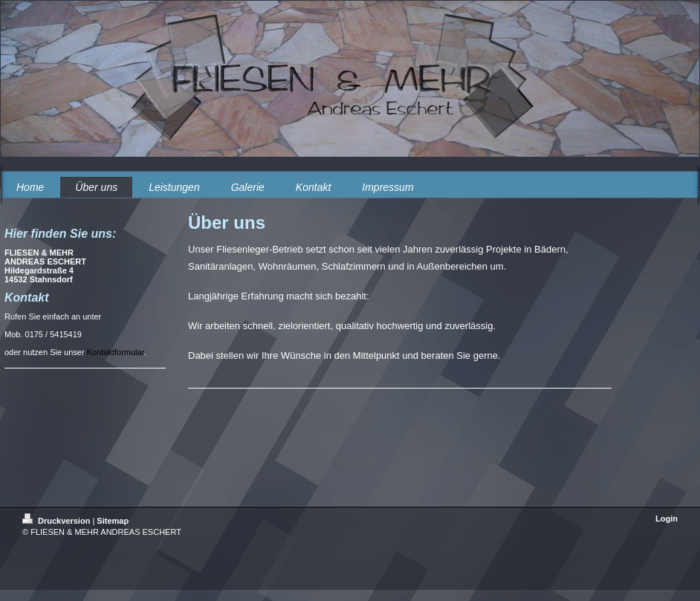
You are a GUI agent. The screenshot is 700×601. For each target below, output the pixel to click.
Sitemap (113, 521)
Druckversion (57, 521)
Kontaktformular (116, 352)
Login (667, 519)
